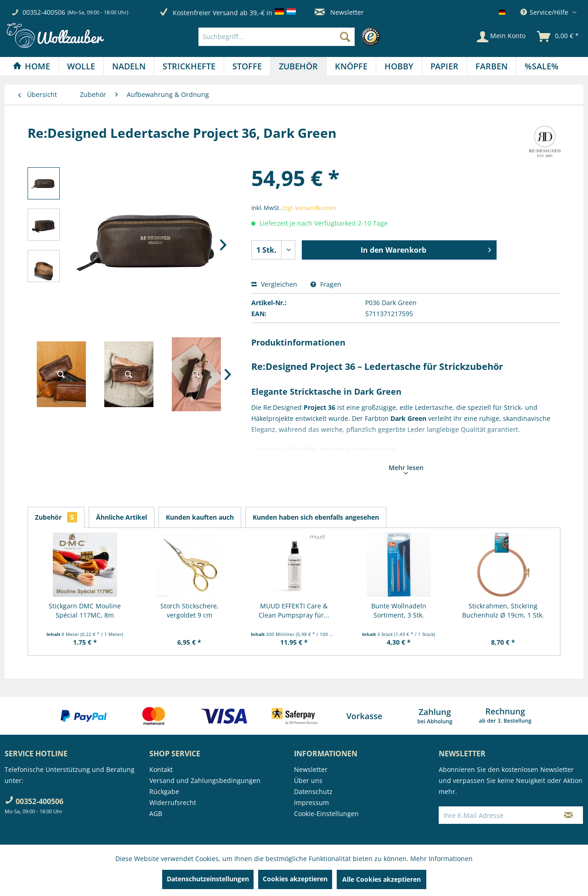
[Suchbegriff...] (277, 37)
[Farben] (492, 66)
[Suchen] (345, 37)
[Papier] (444, 66)
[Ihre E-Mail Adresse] (497, 815)
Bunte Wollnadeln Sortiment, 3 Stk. (399, 610)
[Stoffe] (247, 66)
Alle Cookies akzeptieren (382, 879)
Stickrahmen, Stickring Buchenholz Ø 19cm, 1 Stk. (503, 610)
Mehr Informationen (441, 859)
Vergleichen (274, 284)
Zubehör (56, 517)
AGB (156, 814)
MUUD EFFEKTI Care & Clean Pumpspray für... (294, 610)
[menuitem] (291, 37)
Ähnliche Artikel (122, 517)
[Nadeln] (129, 66)
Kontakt (161, 769)
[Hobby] (399, 66)
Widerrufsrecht (173, 802)
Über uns (308, 780)
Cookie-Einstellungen (326, 814)
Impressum (311, 802)
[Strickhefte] (189, 66)
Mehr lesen (406, 469)
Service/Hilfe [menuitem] (545, 12)
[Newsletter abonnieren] (568, 815)
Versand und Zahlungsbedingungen (205, 780)
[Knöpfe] (351, 66)
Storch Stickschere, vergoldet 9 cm (189, 610)
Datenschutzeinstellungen (208, 879)
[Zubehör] (298, 66)
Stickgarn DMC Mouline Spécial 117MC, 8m (85, 610)
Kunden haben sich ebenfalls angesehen (316, 517)
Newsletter (339, 12)
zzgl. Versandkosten (309, 208)
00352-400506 (44, 12)
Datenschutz (313, 791)
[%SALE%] (542, 66)
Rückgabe (164, 791)
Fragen (326, 284)
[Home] (31, 66)
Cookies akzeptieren (295, 879)
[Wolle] (81, 66)
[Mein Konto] (501, 37)
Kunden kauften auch (200, 517)
